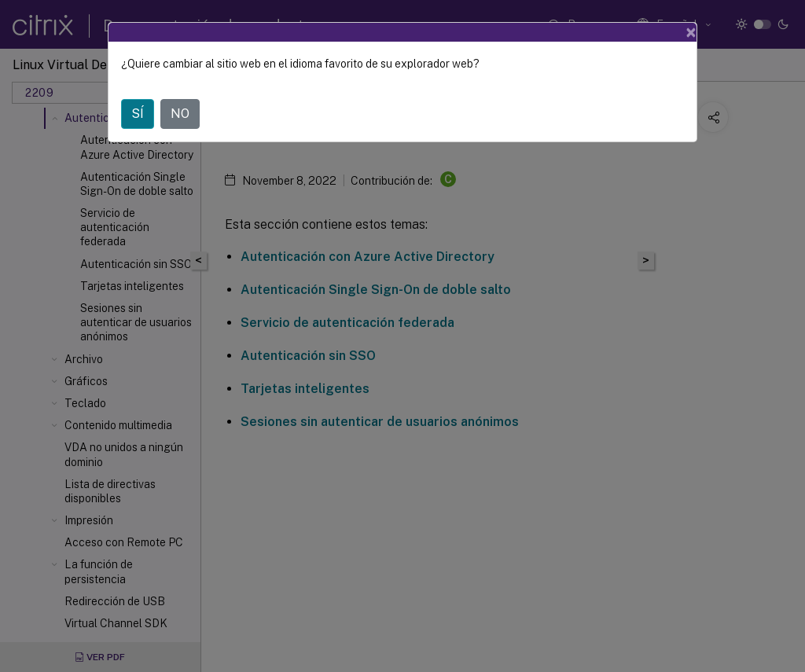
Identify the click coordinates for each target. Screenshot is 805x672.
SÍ (138, 114)
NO (180, 114)
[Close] (691, 32)
